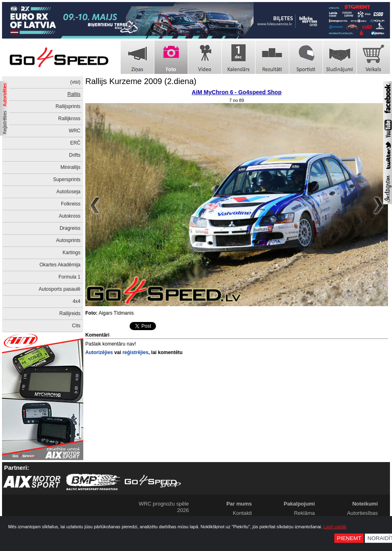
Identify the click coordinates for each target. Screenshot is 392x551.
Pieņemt (349, 538)
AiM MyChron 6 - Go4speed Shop (237, 92)
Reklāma (304, 513)
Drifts (75, 155)
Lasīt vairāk (335, 527)
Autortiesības (362, 513)
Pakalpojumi (299, 504)
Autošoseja (68, 192)
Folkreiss (71, 204)
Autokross (70, 216)
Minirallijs (70, 167)
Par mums (239, 504)
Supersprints (67, 179)
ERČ (75, 143)
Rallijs (74, 94)
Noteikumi (365, 504)
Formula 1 (69, 277)
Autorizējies (99, 352)
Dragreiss (70, 228)
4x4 (77, 301)
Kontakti (242, 513)
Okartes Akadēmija (60, 265)
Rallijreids (70, 313)
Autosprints (68, 240)
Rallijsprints (68, 106)
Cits (76, 326)
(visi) (75, 82)
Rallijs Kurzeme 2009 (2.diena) (141, 81)
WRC (75, 131)
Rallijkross (69, 119)
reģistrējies (135, 352)
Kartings (71, 253)
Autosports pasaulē (60, 289)
